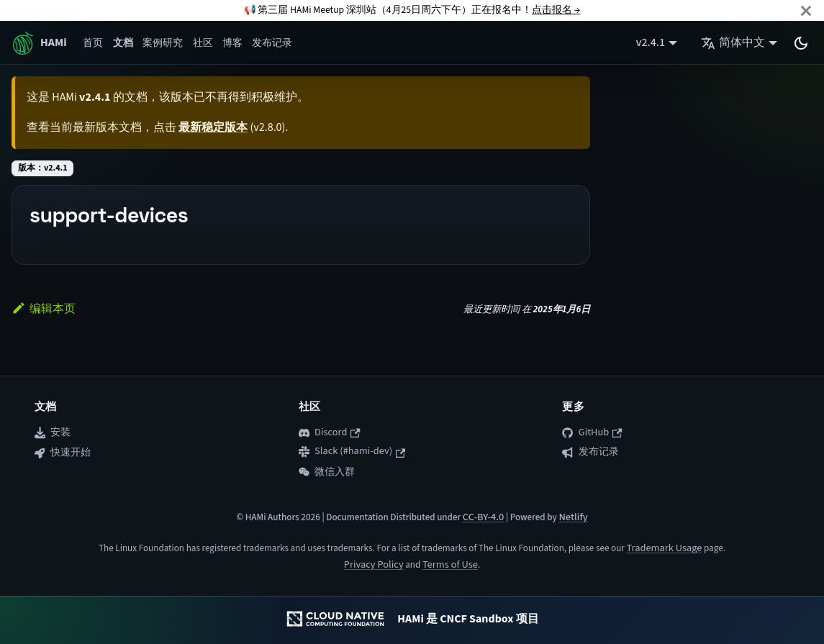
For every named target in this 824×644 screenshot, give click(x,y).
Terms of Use (450, 564)
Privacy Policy (374, 564)
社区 (203, 43)
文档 (123, 43)
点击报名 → (556, 10)
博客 (232, 43)
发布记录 (272, 43)
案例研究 (163, 43)
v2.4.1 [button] (651, 42)
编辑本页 (44, 309)
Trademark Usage (664, 548)
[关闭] (806, 10)
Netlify (573, 517)
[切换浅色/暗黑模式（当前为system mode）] (801, 43)
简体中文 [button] (733, 42)
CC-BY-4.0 (483, 517)
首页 (93, 43)
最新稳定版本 (213, 127)
